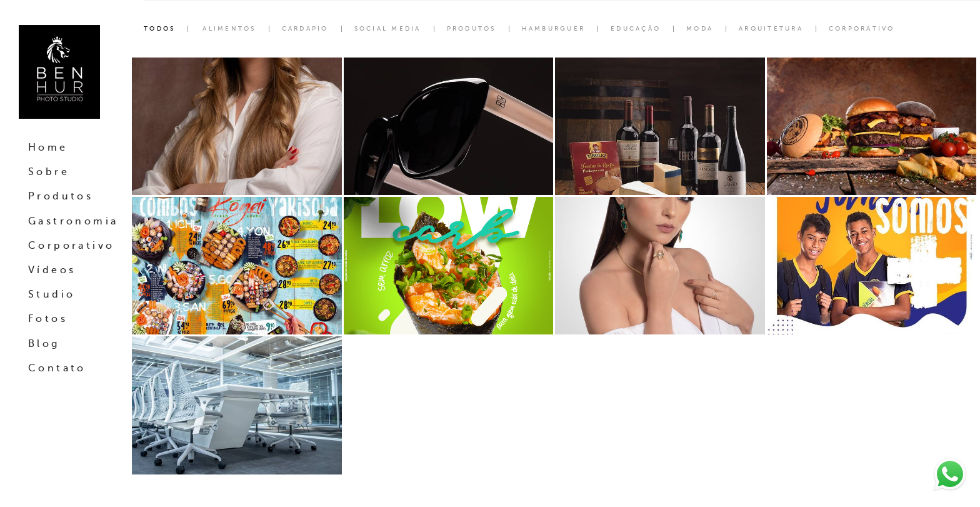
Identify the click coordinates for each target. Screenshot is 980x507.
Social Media (388, 29)
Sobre (49, 172)
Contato (57, 368)
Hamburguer (554, 29)
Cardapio (305, 29)
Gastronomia (73, 221)
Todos (159, 29)
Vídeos (52, 270)
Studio (52, 294)
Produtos (61, 196)
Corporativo (71, 246)
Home (48, 148)
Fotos (48, 319)
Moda (700, 29)
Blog (44, 344)
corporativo (862, 29)
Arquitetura (771, 29)
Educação (636, 29)
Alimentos (229, 29)
